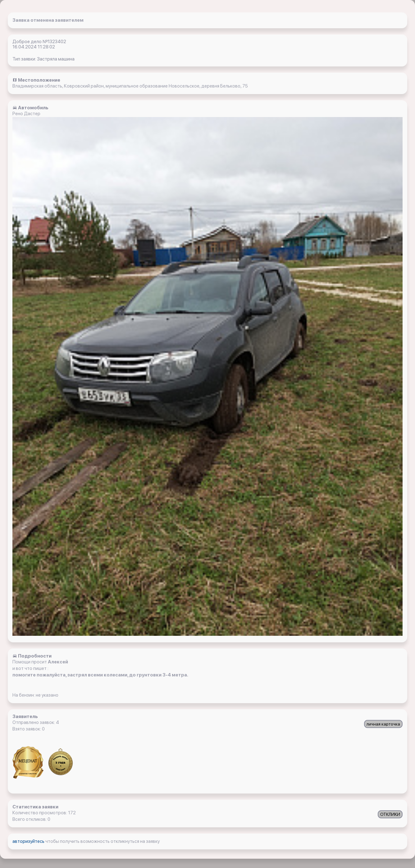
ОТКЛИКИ (390, 814)
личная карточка (383, 724)
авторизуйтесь (29, 841)
